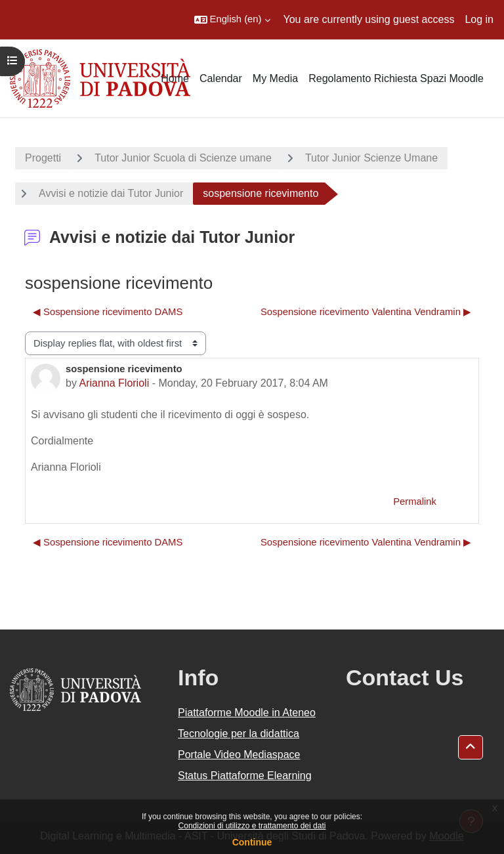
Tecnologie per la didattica (239, 734)
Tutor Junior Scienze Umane (371, 158)
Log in (479, 19)
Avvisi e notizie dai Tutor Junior (111, 193)
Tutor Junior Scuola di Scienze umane (183, 158)
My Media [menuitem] (275, 78)
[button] (232, 20)
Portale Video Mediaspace (239, 755)
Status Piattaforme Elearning (245, 776)
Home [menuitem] (175, 78)
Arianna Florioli (114, 383)
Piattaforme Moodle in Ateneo (247, 713)
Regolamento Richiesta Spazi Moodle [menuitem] (396, 78)
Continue (252, 842)
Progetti (43, 158)
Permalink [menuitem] (415, 502)
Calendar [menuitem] (221, 78)
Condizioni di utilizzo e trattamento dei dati (252, 826)
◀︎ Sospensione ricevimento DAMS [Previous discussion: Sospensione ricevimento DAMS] (108, 312)
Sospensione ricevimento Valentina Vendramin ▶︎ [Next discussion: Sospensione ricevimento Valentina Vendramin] (366, 312)
